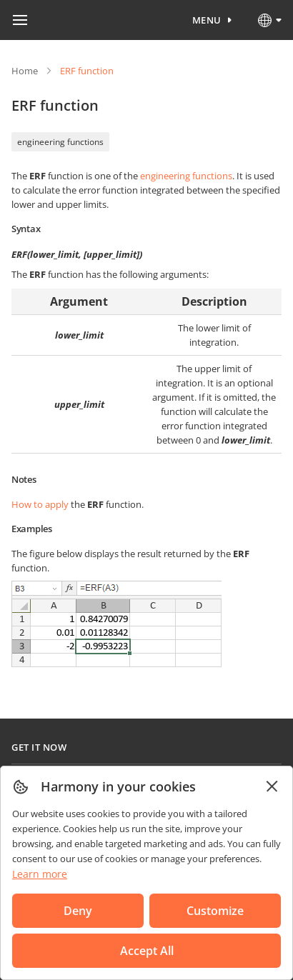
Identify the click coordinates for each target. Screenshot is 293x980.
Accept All (147, 951)
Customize (215, 911)
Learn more (40, 874)
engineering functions (60, 142)
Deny (78, 911)
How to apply (40, 504)
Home (25, 71)
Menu (207, 20)
